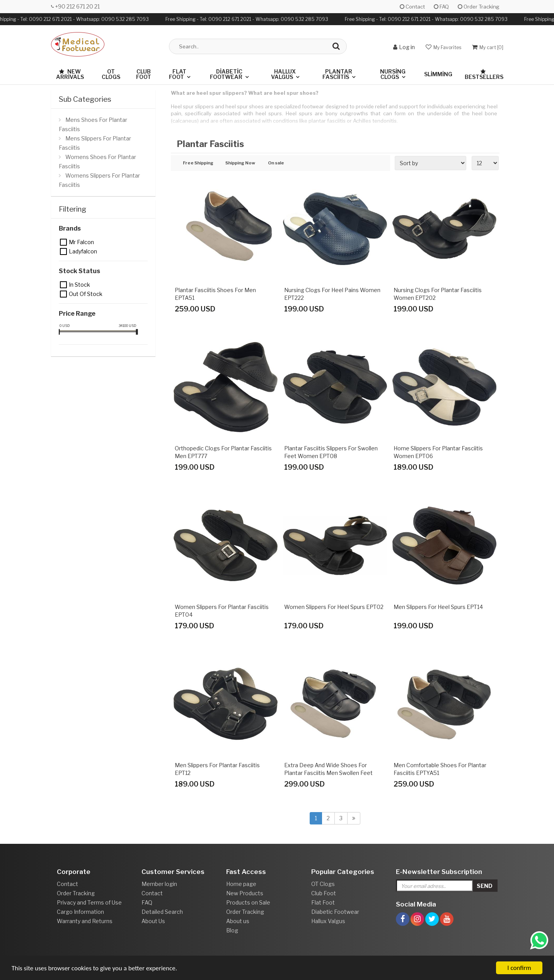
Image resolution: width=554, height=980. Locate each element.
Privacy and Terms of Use (89, 902)
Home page (241, 884)
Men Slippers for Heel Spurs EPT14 (438, 607)
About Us (153, 921)
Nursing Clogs (393, 74)
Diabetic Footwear (226, 74)
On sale (276, 163)
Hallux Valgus (284, 74)
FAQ (441, 7)
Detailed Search (162, 912)
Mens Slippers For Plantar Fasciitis (95, 143)
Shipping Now (240, 163)
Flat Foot (178, 74)
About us (238, 921)
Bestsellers (484, 74)
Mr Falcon (64, 242)
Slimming (438, 74)
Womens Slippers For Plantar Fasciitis (99, 180)
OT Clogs (111, 74)
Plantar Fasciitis (338, 74)
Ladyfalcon (64, 251)
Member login (159, 884)
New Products (245, 893)
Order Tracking (479, 7)
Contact (412, 7)
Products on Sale (248, 902)
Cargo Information (80, 912)
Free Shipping (198, 163)
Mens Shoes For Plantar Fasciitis (93, 124)
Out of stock (64, 294)
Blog (232, 930)
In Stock (64, 285)
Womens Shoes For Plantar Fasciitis (97, 162)
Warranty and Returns (85, 921)
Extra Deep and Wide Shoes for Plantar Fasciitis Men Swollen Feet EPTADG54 (328, 773)
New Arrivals (70, 74)
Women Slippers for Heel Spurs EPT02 (334, 607)
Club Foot (144, 74)
